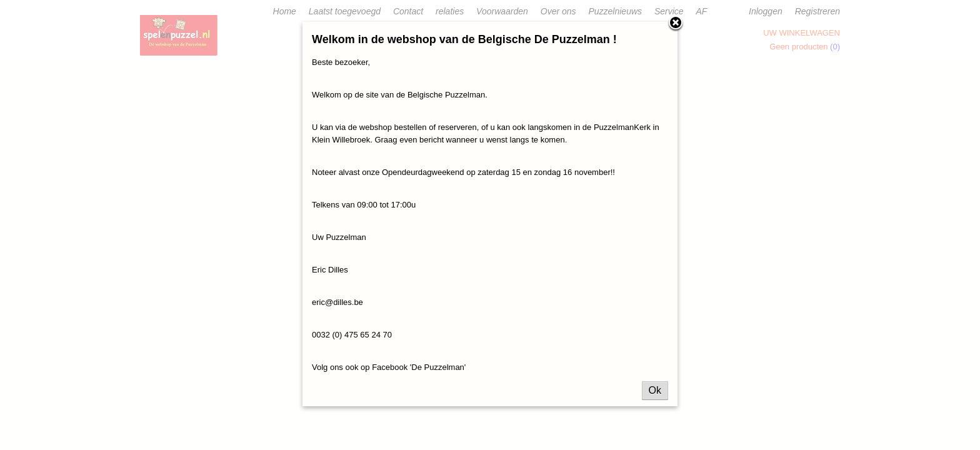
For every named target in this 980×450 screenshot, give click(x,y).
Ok (655, 390)
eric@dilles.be (337, 302)
